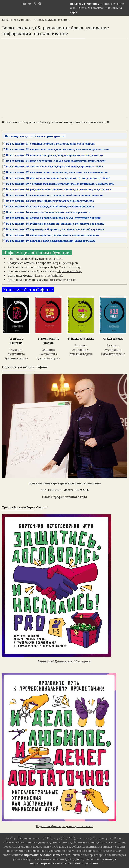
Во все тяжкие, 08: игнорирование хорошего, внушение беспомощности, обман (58, 178)
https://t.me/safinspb (63, 280)
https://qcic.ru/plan (65, 263)
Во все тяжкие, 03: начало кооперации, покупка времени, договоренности (55, 155)
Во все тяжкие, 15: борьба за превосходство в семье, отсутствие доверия (53, 218)
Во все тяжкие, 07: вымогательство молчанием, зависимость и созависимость (57, 172)
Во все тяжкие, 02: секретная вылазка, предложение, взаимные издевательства (58, 149)
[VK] (30, 4)
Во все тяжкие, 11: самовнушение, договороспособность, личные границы (55, 195)
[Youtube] (24, 4)
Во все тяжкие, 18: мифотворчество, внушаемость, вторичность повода (52, 235)
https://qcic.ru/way (70, 271)
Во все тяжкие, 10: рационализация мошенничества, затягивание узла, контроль (59, 189)
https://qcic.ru (53, 259)
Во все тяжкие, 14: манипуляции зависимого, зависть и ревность (48, 212)
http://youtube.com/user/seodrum (47, 855)
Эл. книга (16, 350)
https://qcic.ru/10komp (66, 267)
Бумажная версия (16, 358)
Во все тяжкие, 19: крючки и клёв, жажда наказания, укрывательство (51, 241)
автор (32, 851)
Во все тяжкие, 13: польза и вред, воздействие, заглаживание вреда (50, 206)
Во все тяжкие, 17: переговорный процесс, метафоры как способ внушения (55, 229)
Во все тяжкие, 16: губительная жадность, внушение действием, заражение (55, 224)
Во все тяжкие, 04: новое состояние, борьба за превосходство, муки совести (56, 161)
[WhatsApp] (35, 4)
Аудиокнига (16, 354)
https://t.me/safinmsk (49, 275)
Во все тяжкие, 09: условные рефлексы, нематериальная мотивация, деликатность (60, 184)
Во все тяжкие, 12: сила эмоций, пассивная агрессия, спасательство (50, 201)
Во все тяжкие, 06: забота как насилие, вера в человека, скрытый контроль (55, 166)
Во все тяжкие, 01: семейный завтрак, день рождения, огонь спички (50, 144)
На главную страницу (85, 4)
